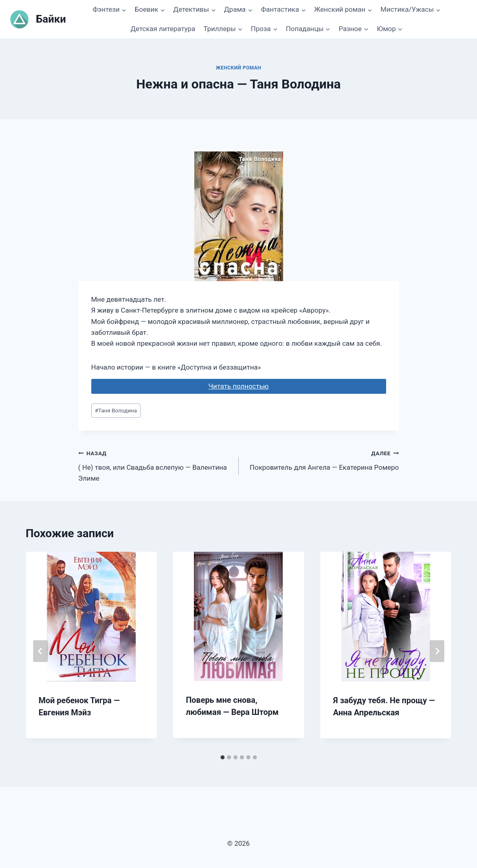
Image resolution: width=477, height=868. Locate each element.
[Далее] (437, 651)
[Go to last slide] (40, 651)
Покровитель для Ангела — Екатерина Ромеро (322, 459)
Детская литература (163, 29)
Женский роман (238, 68)
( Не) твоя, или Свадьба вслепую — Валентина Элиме (155, 465)
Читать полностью (238, 386)
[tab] (223, 757)
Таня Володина (116, 410)
